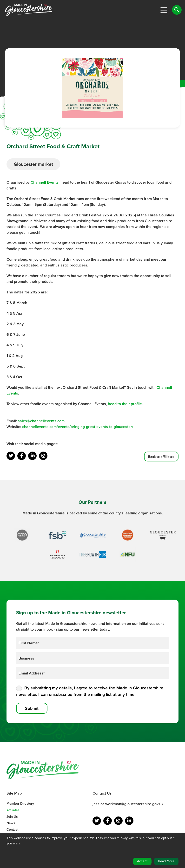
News (11, 823)
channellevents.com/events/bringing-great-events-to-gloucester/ (78, 427)
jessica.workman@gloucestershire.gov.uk (128, 804)
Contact (12, 830)
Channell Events (45, 182)
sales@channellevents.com (41, 421)
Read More (166, 861)
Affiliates (13, 810)
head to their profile (125, 404)
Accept (142, 861)
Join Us (12, 817)
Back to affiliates (161, 457)
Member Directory (20, 804)
